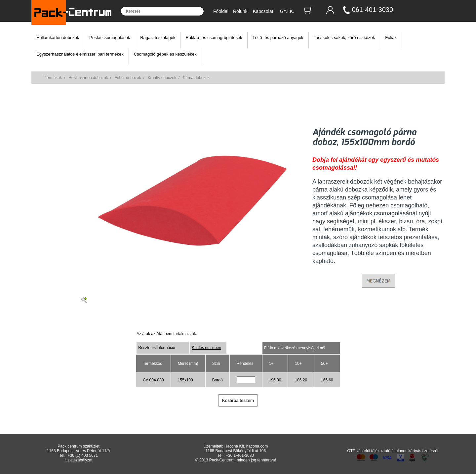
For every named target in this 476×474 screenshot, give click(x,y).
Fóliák (391, 38)
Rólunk (240, 11)
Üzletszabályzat (79, 460)
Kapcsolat (263, 11)
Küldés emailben (206, 348)
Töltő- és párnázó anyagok (278, 38)
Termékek (53, 78)
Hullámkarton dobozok (58, 38)
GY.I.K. (287, 11)
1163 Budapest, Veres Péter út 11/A (79, 451)
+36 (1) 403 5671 (83, 455)
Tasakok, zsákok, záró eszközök (344, 38)
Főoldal (221, 11)
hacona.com (257, 446)
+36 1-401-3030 (240, 455)
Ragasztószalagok (158, 38)
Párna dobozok (196, 78)
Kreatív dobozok (162, 78)
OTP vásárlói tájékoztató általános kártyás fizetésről (393, 451)
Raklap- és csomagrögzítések (214, 38)
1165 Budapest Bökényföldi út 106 (236, 451)
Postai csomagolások (110, 38)
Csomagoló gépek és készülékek (165, 54)
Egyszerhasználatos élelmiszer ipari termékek (80, 54)
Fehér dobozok (128, 78)
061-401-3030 (373, 10)
